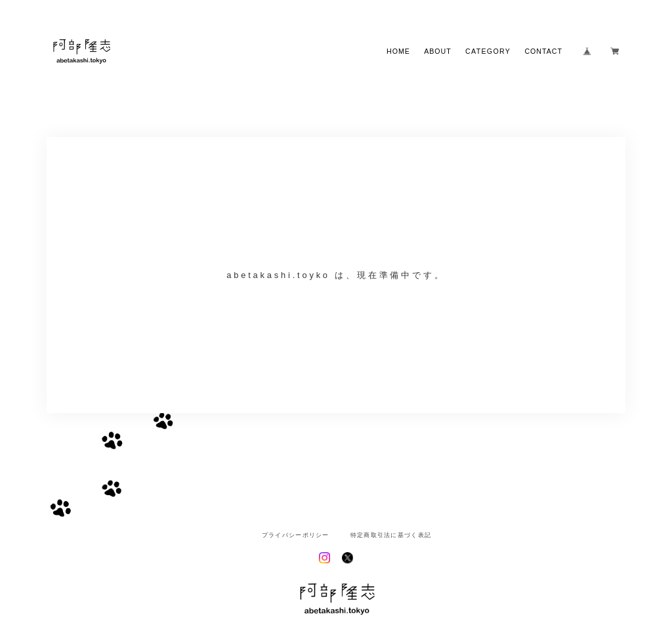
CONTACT (543, 51)
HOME (398, 51)
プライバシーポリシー (296, 535)
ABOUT (438, 51)
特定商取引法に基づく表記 (391, 535)
